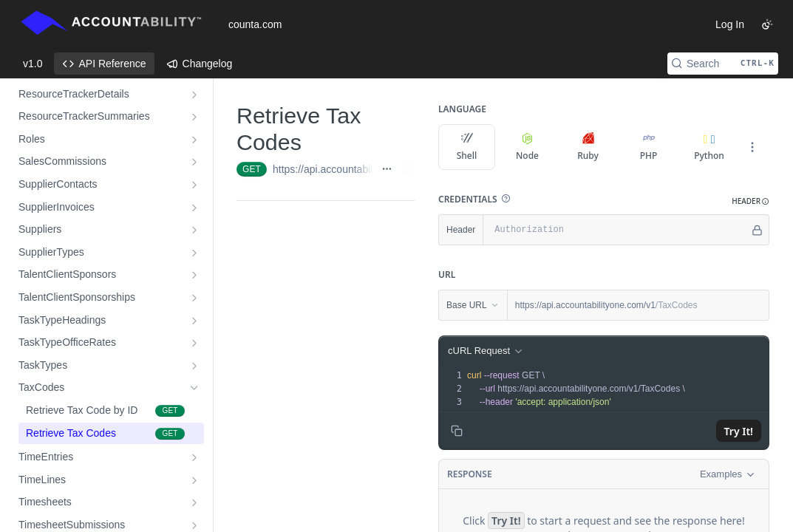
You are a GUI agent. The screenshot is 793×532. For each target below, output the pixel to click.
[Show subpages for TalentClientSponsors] (194, 275)
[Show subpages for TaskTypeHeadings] (194, 321)
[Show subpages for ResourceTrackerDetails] (194, 95)
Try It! (739, 431)
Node (527, 147)
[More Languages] (752, 147)
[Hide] (757, 230)
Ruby (588, 147)
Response (470, 474)
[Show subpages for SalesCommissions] (194, 162)
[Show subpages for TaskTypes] (194, 366)
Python (709, 156)
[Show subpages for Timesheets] (194, 502)
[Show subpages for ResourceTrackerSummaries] (194, 117)
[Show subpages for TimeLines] (194, 480)
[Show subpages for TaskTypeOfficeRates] (194, 343)
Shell (467, 147)
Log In (730, 24)
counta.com (255, 24)
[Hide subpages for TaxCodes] (194, 388)
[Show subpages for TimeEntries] (194, 457)
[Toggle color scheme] (767, 24)
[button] (506, 199)
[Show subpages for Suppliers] (194, 230)
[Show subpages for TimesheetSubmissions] (194, 525)
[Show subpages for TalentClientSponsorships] (194, 298)
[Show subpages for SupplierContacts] (194, 185)
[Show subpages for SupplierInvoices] (194, 208)
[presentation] (616, 389)
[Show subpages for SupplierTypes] (194, 253)
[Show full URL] (387, 169)
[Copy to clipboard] (457, 431)
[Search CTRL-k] (723, 64)
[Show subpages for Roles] (194, 140)
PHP (649, 147)
